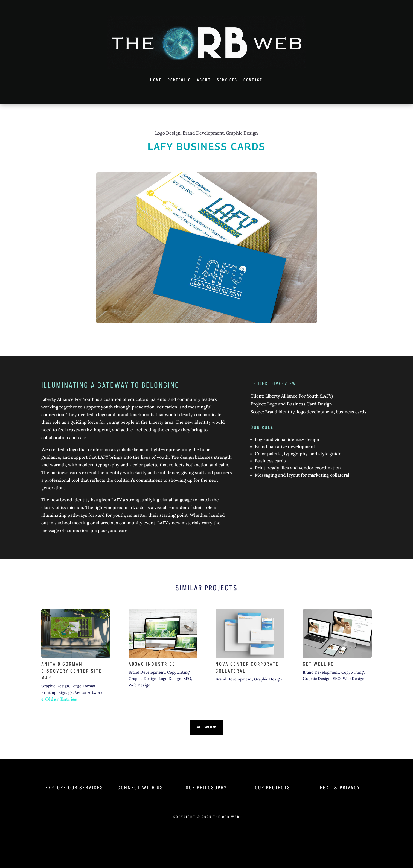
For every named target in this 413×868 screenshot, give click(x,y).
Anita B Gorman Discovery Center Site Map (72, 671)
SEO (187, 679)
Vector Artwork (89, 692)
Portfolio (179, 80)
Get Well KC (319, 664)
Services (227, 80)
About (204, 80)
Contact (253, 80)
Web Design (139, 685)
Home (156, 80)
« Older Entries (59, 699)
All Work (207, 727)
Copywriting (178, 672)
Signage (66, 692)
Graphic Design (55, 686)
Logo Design (170, 679)
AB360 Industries (152, 664)
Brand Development (147, 672)
